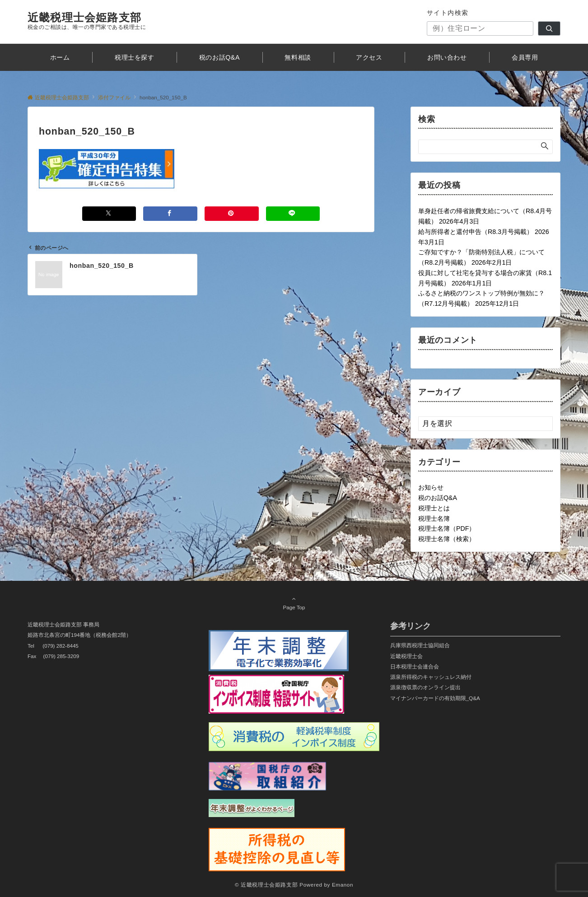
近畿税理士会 (406, 656)
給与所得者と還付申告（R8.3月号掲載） (476, 232)
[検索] (549, 28)
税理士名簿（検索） (447, 539)
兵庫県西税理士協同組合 (420, 645)
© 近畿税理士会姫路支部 (266, 885)
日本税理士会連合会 (415, 666)
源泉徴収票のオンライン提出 (425, 687)
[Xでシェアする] (109, 213)
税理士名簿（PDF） (447, 528)
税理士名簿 (434, 519)
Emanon (343, 885)
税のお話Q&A (438, 498)
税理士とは (434, 508)
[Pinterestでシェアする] (232, 213)
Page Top (294, 603)
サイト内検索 (448, 13)
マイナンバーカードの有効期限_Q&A (435, 698)
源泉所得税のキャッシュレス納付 (431, 677)
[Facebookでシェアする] (170, 213)
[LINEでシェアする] (293, 213)
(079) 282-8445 (61, 646)
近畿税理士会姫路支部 (84, 17)
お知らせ (431, 487)
